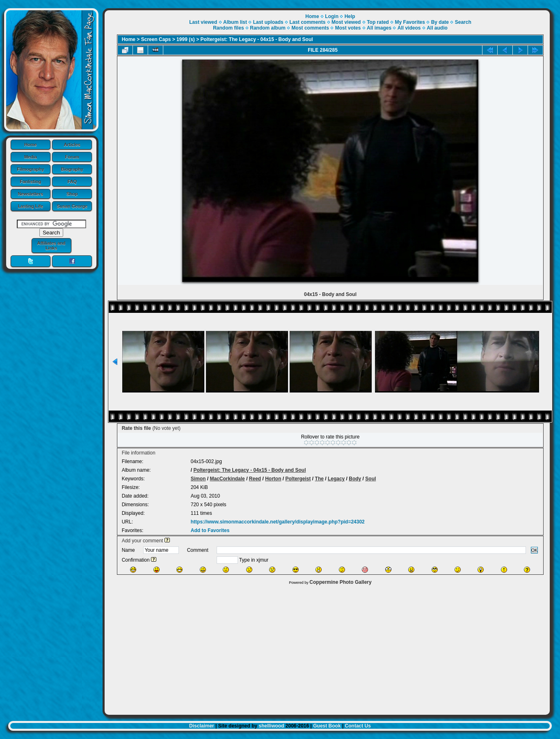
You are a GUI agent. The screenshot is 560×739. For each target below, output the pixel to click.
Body (355, 479)
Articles (72, 145)
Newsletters (30, 194)
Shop (72, 194)
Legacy (336, 479)
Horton (273, 479)
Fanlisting (30, 181)
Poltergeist (298, 479)
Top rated (378, 22)
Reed (255, 479)
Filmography (30, 169)
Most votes (348, 28)
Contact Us (358, 726)
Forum (72, 157)
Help (350, 16)
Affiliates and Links (51, 246)
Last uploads (268, 22)
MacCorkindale (227, 479)
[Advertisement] (327, 648)
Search (463, 22)
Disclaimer (202, 726)
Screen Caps (156, 39)
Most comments (310, 28)
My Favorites (410, 22)
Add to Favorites (210, 530)
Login (332, 16)
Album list (235, 22)
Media (31, 157)
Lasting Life (30, 206)
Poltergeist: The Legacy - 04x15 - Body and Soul (257, 39)
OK (535, 550)
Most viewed (346, 22)
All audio (437, 28)
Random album (268, 28)
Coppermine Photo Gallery (340, 582)
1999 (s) (186, 39)
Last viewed (203, 22)
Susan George (72, 206)
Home (31, 145)
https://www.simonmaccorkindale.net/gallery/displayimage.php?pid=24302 (278, 522)
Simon (198, 479)
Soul (370, 479)
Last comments (307, 22)
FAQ (72, 181)
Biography (72, 169)
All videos (409, 28)
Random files (228, 28)
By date (440, 22)
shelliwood (271, 726)
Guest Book (327, 726)
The (319, 479)
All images (379, 28)
